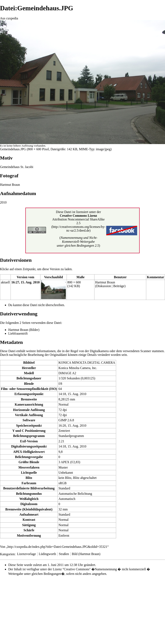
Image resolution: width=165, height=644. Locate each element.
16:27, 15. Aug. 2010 (25, 282)
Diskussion (104, 286)
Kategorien (7, 554)
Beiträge (119, 286)
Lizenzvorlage (27, 554)
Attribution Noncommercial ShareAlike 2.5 (78, 221)
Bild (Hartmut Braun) (86, 554)
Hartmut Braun (105, 282)
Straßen (64, 554)
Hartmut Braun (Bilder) (24, 330)
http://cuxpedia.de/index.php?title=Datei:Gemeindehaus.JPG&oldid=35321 (57, 547)
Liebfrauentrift (18, 333)
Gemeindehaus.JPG (13, 149)
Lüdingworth (47, 554)
